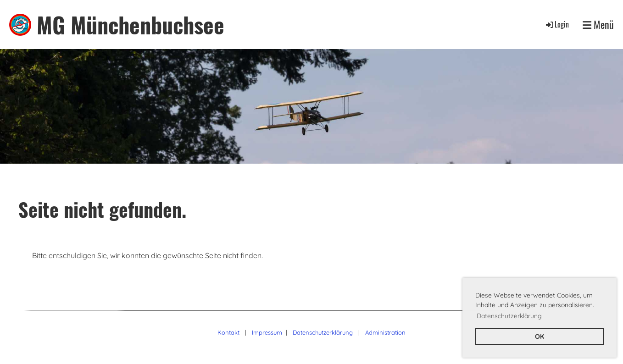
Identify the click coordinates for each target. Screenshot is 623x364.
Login (557, 24)
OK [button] (540, 336)
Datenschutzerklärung (323, 332)
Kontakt (228, 332)
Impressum (267, 332)
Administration (385, 332)
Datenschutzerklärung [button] (509, 316)
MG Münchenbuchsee (131, 25)
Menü (598, 25)
